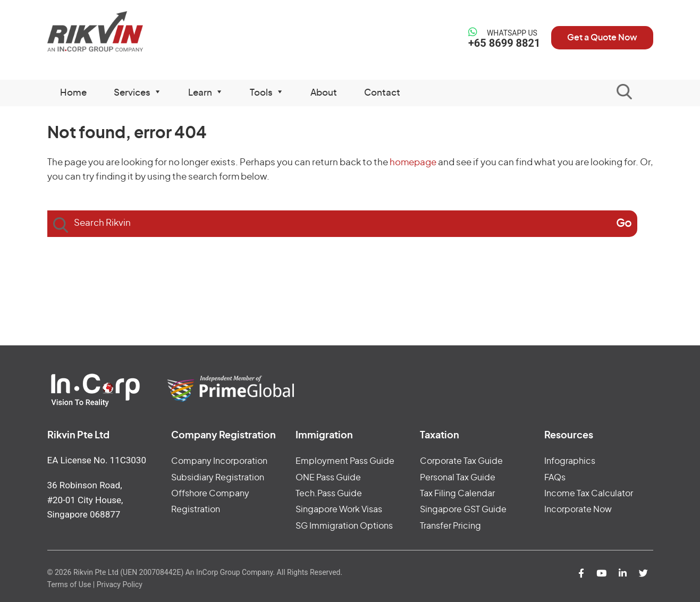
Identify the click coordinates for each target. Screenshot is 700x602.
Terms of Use (69, 584)
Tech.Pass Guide (329, 494)
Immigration (324, 436)
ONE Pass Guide (328, 478)
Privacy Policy (120, 584)
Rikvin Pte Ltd (117, 32)
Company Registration (224, 436)
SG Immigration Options (344, 526)
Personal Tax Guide (458, 478)
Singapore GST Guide (463, 510)
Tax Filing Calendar (457, 494)
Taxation (440, 436)
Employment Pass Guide (345, 461)
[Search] (624, 224)
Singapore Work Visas (339, 510)
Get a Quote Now (602, 38)
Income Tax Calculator (589, 494)
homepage (413, 162)
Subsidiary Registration (218, 478)
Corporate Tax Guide (461, 461)
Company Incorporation (219, 461)
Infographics (570, 461)
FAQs (555, 478)
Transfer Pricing (450, 526)
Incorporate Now (578, 510)
